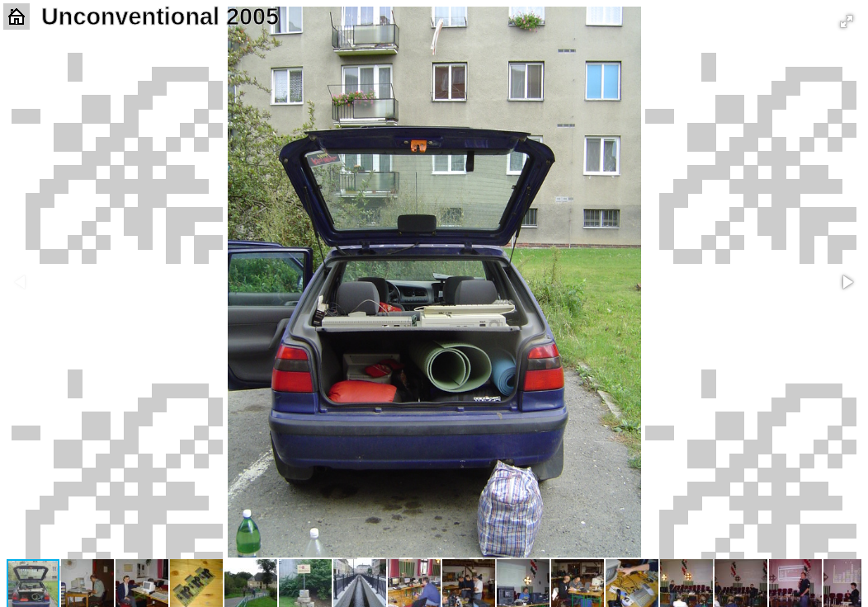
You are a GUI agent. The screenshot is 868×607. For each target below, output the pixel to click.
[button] (847, 21)
